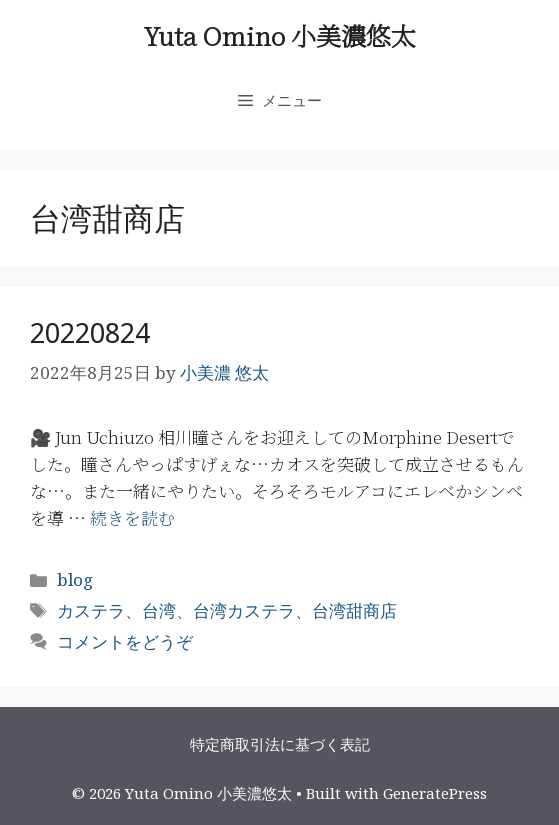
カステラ (91, 610)
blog (75, 579)
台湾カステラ (244, 610)
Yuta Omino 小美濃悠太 (279, 35)
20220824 (90, 332)
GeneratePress (435, 793)
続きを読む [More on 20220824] (132, 517)
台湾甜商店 (354, 610)
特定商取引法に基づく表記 (280, 744)
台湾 (159, 610)
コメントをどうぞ (125, 641)
